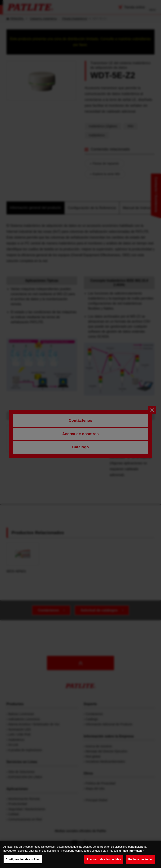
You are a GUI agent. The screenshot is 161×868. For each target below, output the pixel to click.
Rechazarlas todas (140, 863)
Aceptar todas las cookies (104, 863)
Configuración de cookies (23, 863)
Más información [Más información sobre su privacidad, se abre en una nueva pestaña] (133, 855)
